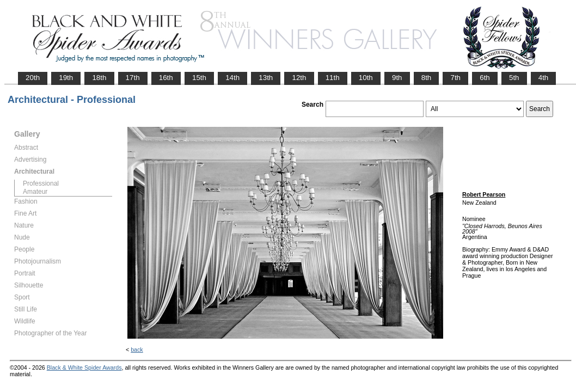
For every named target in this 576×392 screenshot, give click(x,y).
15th (199, 78)
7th (455, 78)
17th (133, 78)
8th (427, 78)
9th (397, 78)
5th (514, 78)
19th (66, 78)
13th (266, 78)
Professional (41, 183)
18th (99, 78)
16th (166, 78)
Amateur (35, 192)
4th (544, 78)
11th (333, 78)
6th (485, 78)
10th (366, 78)
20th (33, 78)
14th (232, 78)
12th (299, 78)
